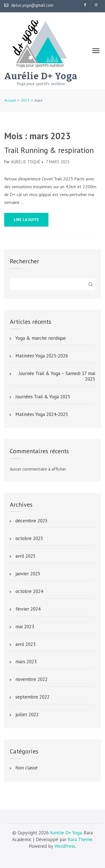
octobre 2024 (29, 592)
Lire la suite (26, 220)
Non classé (26, 768)
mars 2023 (26, 662)
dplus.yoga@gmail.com (29, 5)
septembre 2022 (32, 697)
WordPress (65, 846)
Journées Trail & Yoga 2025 (43, 397)
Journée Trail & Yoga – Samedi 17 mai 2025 (57, 376)
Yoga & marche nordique (41, 338)
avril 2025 (25, 556)
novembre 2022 (32, 679)
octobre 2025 (29, 539)
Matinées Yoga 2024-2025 (42, 415)
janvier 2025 (28, 574)
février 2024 (28, 609)
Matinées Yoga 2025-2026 (42, 356)
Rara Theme (80, 839)
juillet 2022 (27, 715)
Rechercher (25, 261)
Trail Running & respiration (49, 150)
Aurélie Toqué (26, 162)
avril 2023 (25, 644)
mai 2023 (25, 627)
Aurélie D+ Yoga (41, 76)
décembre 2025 (32, 521)
